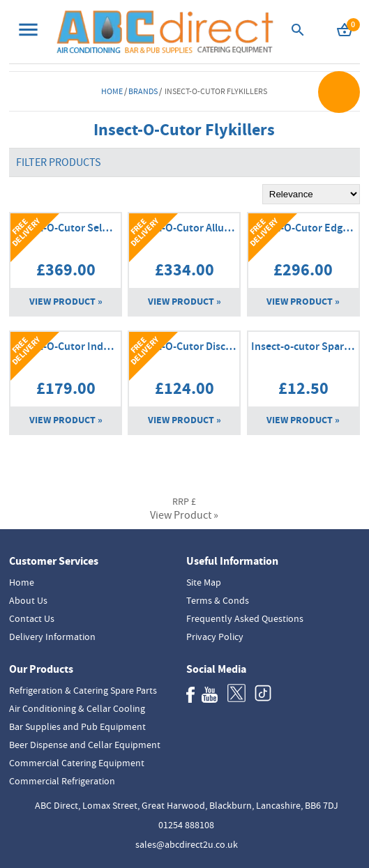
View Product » (66, 302)
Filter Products (59, 162)
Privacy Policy (215, 637)
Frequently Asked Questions (245, 618)
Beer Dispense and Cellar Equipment (85, 745)
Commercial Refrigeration (62, 781)
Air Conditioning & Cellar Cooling (77, 708)
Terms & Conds (218, 600)
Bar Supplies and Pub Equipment (77, 726)
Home (112, 91)
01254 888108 (186, 825)
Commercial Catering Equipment (77, 763)
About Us (28, 600)
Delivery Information (52, 637)
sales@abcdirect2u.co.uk (187, 844)
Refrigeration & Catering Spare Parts (83, 690)
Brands (143, 91)
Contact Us (32, 618)
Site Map (204, 582)
